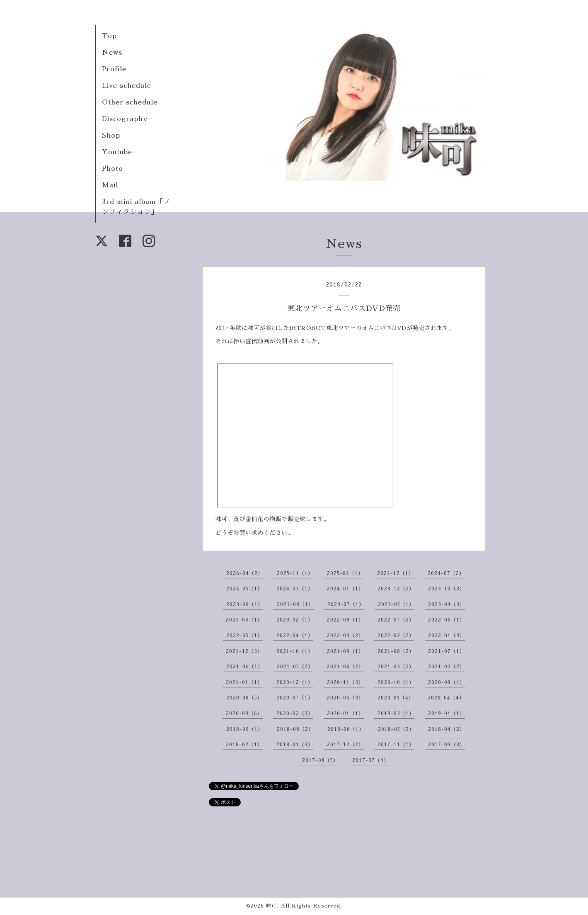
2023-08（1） (295, 604)
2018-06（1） (346, 729)
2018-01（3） (295, 745)
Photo (113, 169)
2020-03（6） (244, 714)
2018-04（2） (446, 729)
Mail (110, 185)
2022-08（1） (345, 620)
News (112, 53)
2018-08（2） (295, 729)
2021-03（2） (396, 667)
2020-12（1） (295, 682)
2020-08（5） (244, 698)
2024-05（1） (244, 589)
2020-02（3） (295, 714)
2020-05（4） (396, 698)
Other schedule (130, 102)
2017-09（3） (446, 745)
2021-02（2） (446, 667)
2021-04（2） (345, 667)
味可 (271, 906)
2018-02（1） (244, 745)
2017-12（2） (345, 745)
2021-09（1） (345, 651)
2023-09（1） (245, 604)
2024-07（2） (446, 573)
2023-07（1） (346, 604)
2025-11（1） (295, 573)
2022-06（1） (446, 620)
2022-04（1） (295, 636)
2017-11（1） (396, 745)
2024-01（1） (345, 589)
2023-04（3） (446, 604)
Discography (125, 119)
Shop (111, 136)
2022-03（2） (345, 636)
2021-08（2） (396, 651)
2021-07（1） (446, 651)
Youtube (117, 152)
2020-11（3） (345, 682)
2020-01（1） (345, 714)
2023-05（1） (396, 604)
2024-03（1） (295, 589)
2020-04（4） (446, 698)
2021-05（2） (295, 667)
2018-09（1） (245, 729)
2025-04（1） (345, 573)
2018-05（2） (396, 729)
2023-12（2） (396, 589)
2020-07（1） (295, 698)
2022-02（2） (396, 636)
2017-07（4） (371, 760)
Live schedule (127, 86)
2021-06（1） (245, 667)
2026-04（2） (245, 573)
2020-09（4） (446, 682)
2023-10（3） (446, 589)
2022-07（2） (396, 620)
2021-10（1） (295, 651)
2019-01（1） (446, 714)
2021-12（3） (244, 651)
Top (109, 36)
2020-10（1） (396, 682)
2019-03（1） (396, 714)
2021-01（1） (244, 682)
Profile (114, 69)
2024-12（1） (396, 573)
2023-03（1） (244, 620)
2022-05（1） (244, 636)
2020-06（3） (345, 698)
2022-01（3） (446, 636)
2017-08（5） (320, 760)
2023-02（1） (295, 620)
